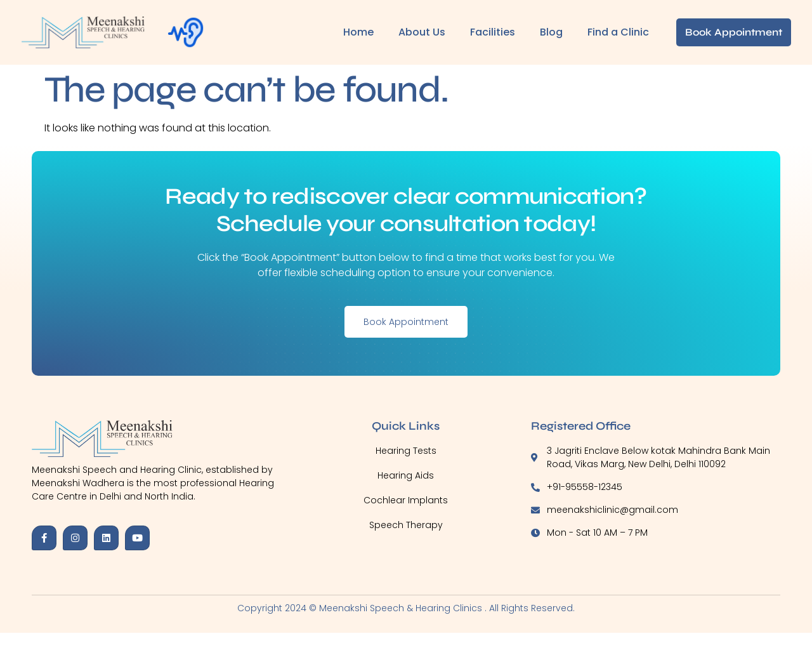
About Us (422, 32)
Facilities (493, 32)
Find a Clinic (618, 32)
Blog (551, 32)
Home (358, 32)
